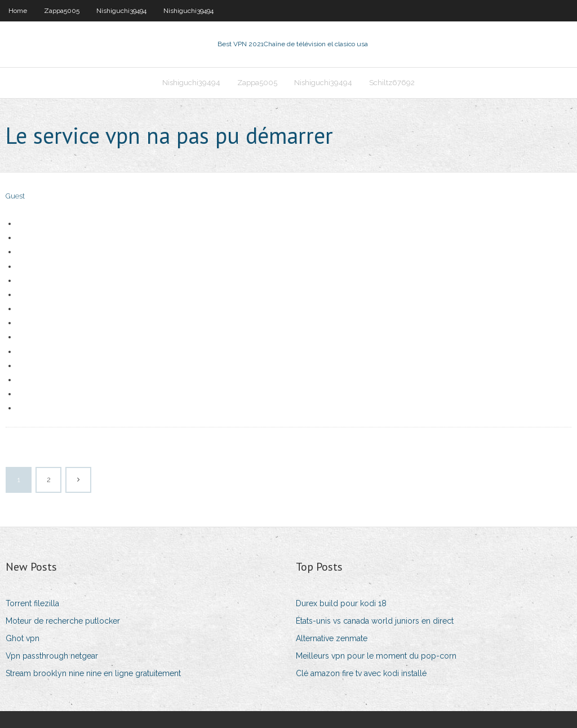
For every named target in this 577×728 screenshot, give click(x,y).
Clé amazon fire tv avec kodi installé (361, 673)
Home (18, 11)
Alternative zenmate (332, 638)
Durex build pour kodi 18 (341, 603)
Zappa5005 (62, 11)
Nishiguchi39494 (121, 11)
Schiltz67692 (392, 83)
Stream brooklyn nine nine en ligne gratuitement (93, 673)
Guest (15, 196)
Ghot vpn (23, 638)
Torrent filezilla (32, 603)
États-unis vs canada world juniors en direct (375, 621)
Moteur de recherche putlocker (63, 621)
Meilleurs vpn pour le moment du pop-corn (376, 656)
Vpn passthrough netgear (52, 656)
